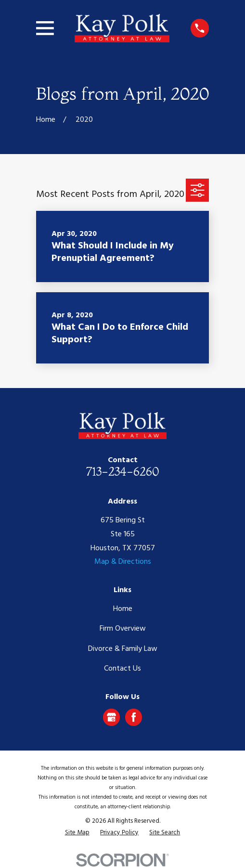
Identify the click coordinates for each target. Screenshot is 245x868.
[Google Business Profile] (111, 717)
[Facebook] (134, 717)
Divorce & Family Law (123, 649)
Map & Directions (123, 562)
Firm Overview (123, 629)
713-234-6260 (122, 472)
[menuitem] (77, 833)
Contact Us (122, 669)
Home (123, 609)
